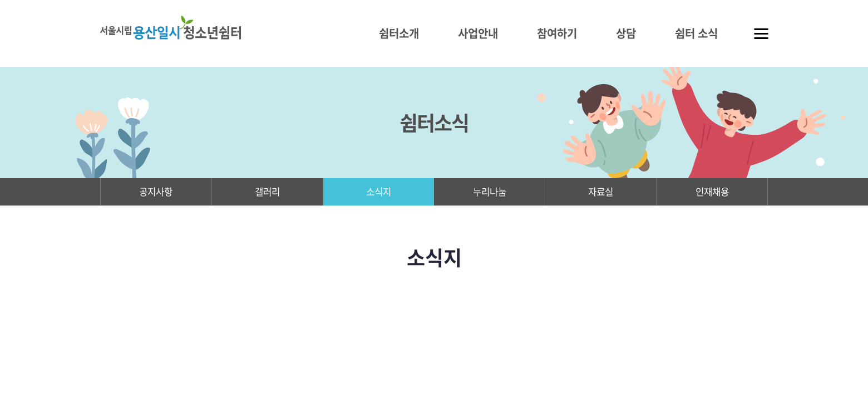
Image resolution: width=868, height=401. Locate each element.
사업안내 (478, 33)
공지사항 (156, 193)
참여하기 (557, 33)
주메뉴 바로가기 (0, 0)
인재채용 (712, 193)
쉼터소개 (399, 33)
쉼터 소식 (696, 33)
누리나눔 (490, 193)
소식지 (379, 193)
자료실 (601, 193)
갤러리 (267, 193)
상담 (626, 33)
